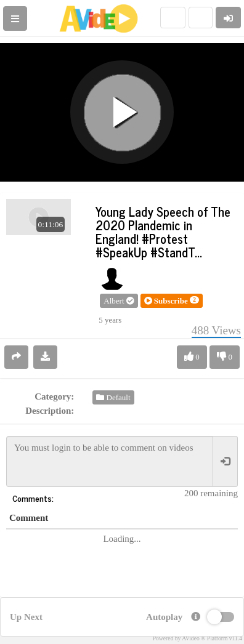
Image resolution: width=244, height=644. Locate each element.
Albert (119, 301)
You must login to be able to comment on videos (110, 461)
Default (113, 397)
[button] (172, 301)
